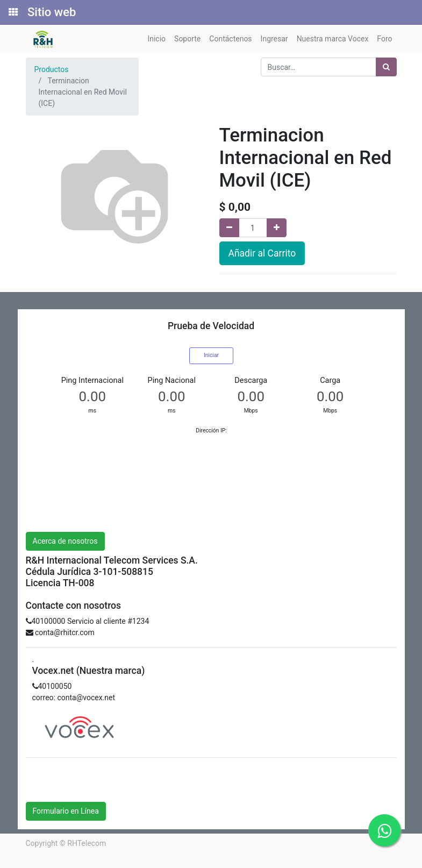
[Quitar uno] (229, 228)
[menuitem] (156, 39)
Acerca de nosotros (65, 541)
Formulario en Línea (66, 811)
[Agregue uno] (277, 228)
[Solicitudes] (12, 12)
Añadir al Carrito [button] (262, 253)
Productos (52, 69)
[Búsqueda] (386, 67)
